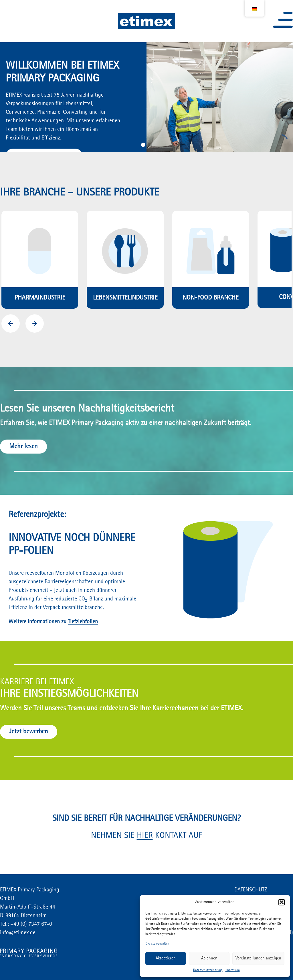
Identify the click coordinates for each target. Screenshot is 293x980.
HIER (145, 836)
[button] (282, 902)
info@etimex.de (18, 933)
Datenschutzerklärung (208, 970)
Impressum (233, 970)
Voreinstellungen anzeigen (258, 958)
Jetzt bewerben (29, 732)
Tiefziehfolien (83, 622)
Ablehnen (209, 958)
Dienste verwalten (157, 944)
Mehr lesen (23, 446)
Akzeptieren (166, 958)
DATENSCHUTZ (251, 890)
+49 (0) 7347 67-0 (30, 924)
